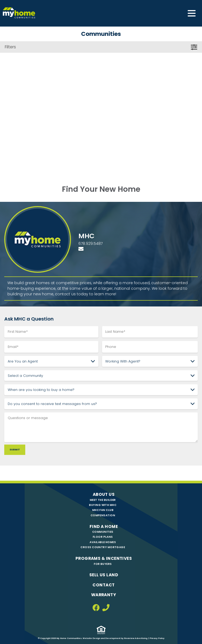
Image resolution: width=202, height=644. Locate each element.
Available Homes (103, 542)
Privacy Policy (157, 638)
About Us (104, 494)
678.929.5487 (91, 244)
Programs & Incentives (104, 558)
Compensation (103, 515)
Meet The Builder (103, 500)
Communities (103, 532)
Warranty (104, 595)
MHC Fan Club (103, 510)
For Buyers (103, 564)
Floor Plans (103, 537)
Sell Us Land (104, 575)
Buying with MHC (103, 505)
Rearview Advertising (136, 638)
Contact (104, 585)
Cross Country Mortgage (103, 547)
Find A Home (104, 526)
